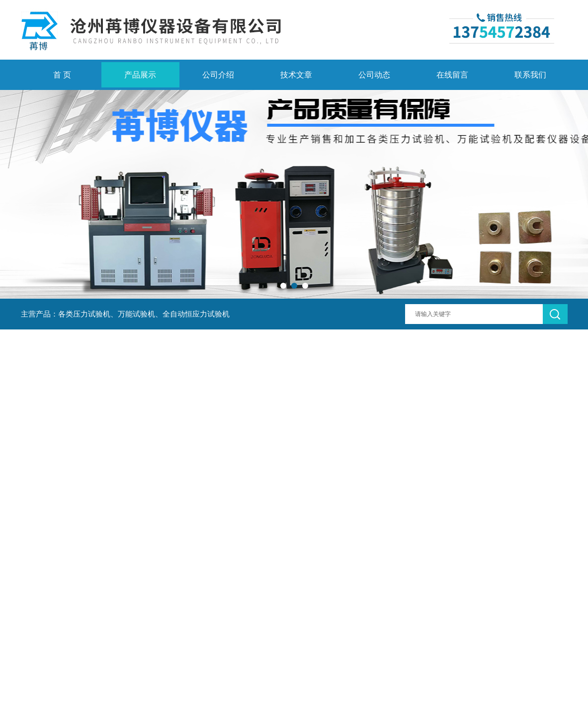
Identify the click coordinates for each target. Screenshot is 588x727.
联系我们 (530, 75)
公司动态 (374, 75)
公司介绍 (218, 75)
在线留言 (452, 75)
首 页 (62, 75)
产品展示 (140, 75)
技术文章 (296, 75)
